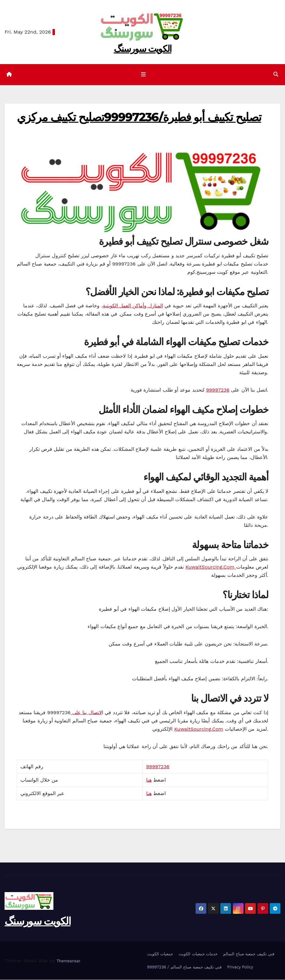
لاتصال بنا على (86, 712)
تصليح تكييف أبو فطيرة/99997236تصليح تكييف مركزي (139, 117)
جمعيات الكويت (160, 954)
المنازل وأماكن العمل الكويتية (133, 306)
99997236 (218, 390)
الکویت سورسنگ (143, 49)
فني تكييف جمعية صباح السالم (249, 954)
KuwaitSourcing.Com (211, 567)
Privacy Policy (240, 967)
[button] (276, 75)
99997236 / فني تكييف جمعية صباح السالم (184, 967)
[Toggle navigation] (144, 74)
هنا (149, 780)
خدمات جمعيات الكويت (198, 954)
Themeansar (68, 961)
